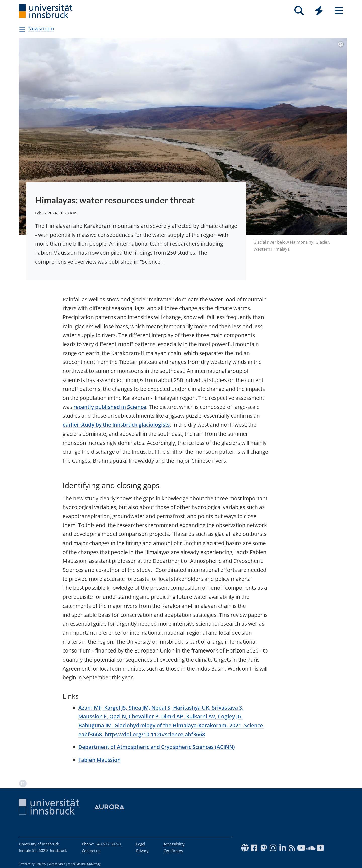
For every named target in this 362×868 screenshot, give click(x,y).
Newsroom (41, 29)
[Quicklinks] (319, 11)
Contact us (91, 851)
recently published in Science (110, 407)
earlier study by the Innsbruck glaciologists (116, 425)
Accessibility (174, 844)
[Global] (319, 11)
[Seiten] (339, 11)
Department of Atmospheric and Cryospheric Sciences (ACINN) (157, 747)
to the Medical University (84, 864)
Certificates (173, 851)
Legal (141, 844)
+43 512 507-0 (108, 844)
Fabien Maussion (100, 760)
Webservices (57, 864)
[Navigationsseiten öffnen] (22, 29)
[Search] (299, 11)
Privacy (142, 851)
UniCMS (41, 864)
